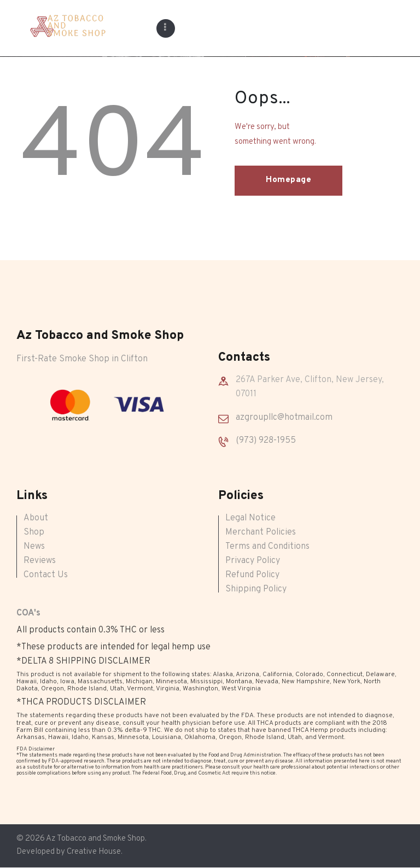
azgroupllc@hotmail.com (284, 418)
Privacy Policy (253, 561)
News (34, 547)
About (36, 518)
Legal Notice (250, 518)
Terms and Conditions (267, 547)
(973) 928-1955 (266, 441)
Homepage (288, 180)
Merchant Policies (261, 532)
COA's (28, 613)
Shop (34, 532)
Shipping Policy (256, 589)
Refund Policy (252, 575)
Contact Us (46, 575)
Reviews (40, 561)
